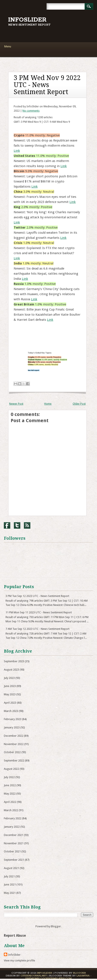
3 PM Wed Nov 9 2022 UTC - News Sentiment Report (47, 85)
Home (48, 404)
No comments (31, 111)
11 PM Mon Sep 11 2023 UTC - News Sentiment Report (39, 612)
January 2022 (12, 827)
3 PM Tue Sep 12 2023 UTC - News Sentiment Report (37, 596)
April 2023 (10, 703)
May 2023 (10, 694)
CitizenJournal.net (34, 976)
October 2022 (12, 752)
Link (17, 151)
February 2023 (13, 719)
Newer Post (16, 404)
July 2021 (9, 876)
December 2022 (14, 736)
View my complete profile (19, 960)
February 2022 (13, 818)
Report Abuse (15, 936)
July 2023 (9, 678)
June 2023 (10, 686)
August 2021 (11, 868)
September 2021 (14, 860)
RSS (27, 525)
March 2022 (11, 810)
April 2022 (10, 802)
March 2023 (11, 711)
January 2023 (12, 727)
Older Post (79, 404)
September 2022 (14, 761)
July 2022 (9, 777)
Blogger (56, 926)
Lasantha (83, 976)
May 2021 (10, 893)
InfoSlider (27, 20)
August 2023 (11, 670)
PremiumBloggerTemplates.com (48, 978)
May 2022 (10, 794)
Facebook (7, 525)
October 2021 (12, 851)
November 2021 (14, 843)
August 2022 (11, 769)
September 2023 (14, 661)
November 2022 (14, 744)
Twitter (17, 525)
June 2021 (10, 884)
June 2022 (10, 785)
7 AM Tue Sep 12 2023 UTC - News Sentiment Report (37, 629)
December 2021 (14, 835)
